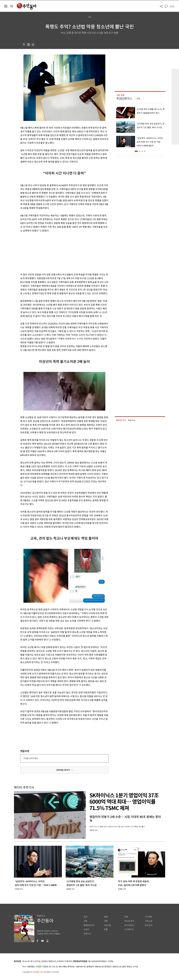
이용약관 (68, 961)
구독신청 (149, 921)
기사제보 (149, 917)
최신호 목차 (129, 921)
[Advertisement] (58, 252)
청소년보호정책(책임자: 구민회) (101, 961)
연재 (126, 917)
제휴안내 (52, 961)
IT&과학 (107, 925)
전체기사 (87, 934)
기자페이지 (129, 929)
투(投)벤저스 (124, 99)
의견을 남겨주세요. (31, 758)
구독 (138, 99)
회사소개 (26, 961)
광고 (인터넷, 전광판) (39, 961)
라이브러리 (129, 925)
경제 (106, 917)
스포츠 (86, 929)
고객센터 (60, 961)
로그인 (172, 7)
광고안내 (149, 925)
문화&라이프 (89, 925)
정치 (85, 917)
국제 (106, 921)
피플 (106, 929)
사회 (85, 921)
